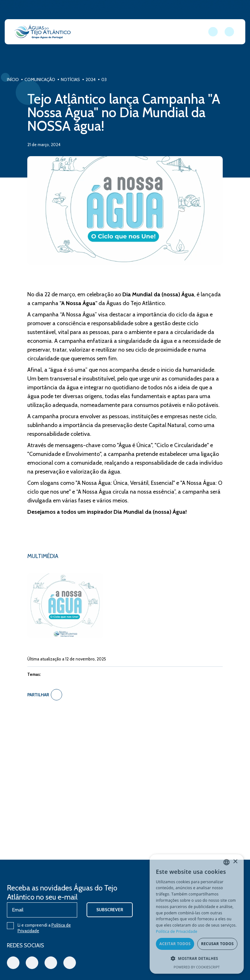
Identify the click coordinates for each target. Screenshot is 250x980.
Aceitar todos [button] (175, 944)
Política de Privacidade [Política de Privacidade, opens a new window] (177, 932)
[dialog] (197, 914)
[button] (197, 959)
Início (20, 79)
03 (111, 79)
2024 (98, 79)
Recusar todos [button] (217, 944)
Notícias (78, 79)
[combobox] (226, 862)
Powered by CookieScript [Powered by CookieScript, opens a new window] (197, 967)
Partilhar (48, 701)
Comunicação (47, 79)
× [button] (235, 862)
